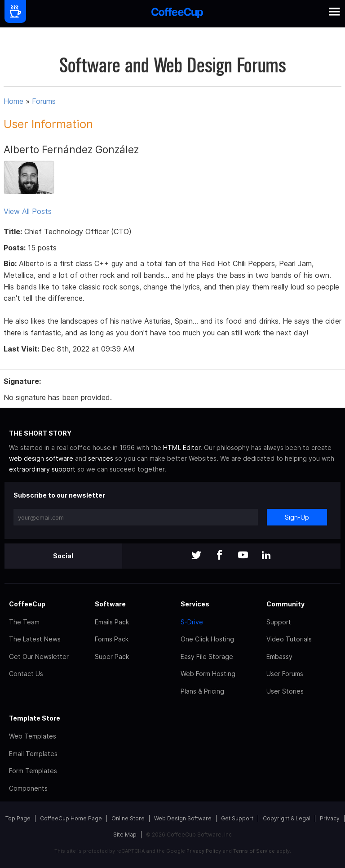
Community (285, 604)
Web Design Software (183, 818)
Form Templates (33, 771)
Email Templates (33, 754)
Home (13, 101)
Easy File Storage (207, 657)
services (101, 458)
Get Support (237, 818)
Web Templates (33, 736)
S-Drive (192, 622)
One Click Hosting (207, 639)
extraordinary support (42, 469)
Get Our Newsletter (39, 657)
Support (279, 622)
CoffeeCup (27, 604)
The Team (24, 622)
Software (110, 604)
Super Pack (112, 657)
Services (195, 604)
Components (28, 788)
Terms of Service (254, 851)
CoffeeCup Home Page (71, 818)
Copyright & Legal (287, 818)
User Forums (285, 674)
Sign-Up (297, 517)
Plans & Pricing (202, 691)
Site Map (125, 835)
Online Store (128, 818)
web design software (41, 458)
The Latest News (35, 639)
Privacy (330, 818)
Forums (44, 101)
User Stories (285, 691)
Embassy (279, 657)
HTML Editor (182, 447)
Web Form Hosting (208, 674)
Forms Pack (112, 639)
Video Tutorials (289, 639)
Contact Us (26, 674)
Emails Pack (112, 622)
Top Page (18, 818)
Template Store (35, 718)
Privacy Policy (204, 851)
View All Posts (28, 211)
